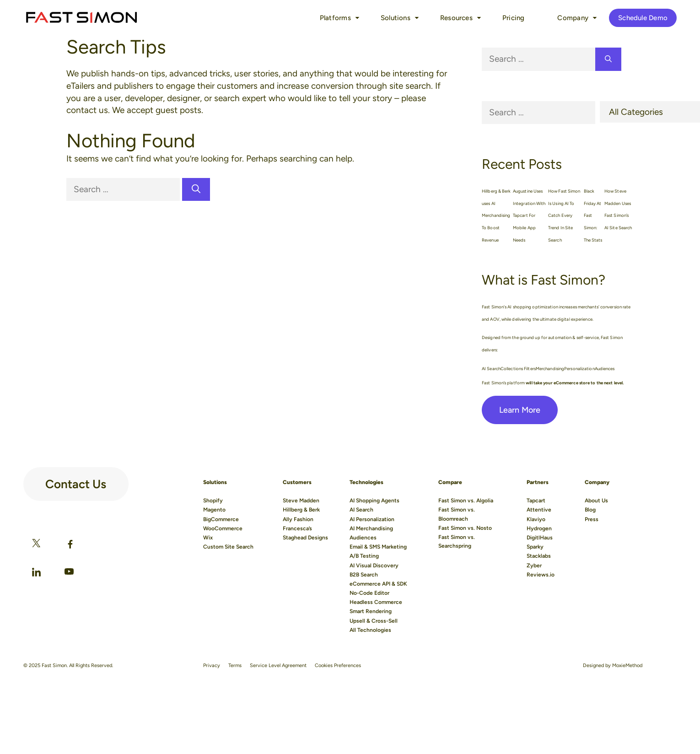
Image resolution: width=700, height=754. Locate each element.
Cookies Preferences (338, 665)
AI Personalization (372, 519)
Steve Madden (301, 501)
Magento (214, 510)
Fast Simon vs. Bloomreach (457, 514)
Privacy (212, 665)
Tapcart (536, 501)
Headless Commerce (376, 602)
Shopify (213, 501)
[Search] (196, 190)
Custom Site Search (228, 547)
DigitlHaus (540, 538)
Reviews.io (541, 575)
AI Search (361, 510)
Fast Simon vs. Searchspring (457, 541)
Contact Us (76, 480)
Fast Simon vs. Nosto (465, 528)
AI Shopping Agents (374, 501)
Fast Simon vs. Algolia (466, 501)
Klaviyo (536, 519)
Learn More (520, 410)
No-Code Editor (369, 593)
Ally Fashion (298, 519)
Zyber (534, 565)
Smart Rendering (371, 611)
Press (592, 519)
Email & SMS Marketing (378, 547)
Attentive (539, 510)
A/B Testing (364, 556)
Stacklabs (539, 556)
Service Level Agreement (278, 665)
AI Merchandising (371, 528)
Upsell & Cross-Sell (374, 621)
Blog (590, 510)
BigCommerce (221, 519)
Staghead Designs (305, 538)
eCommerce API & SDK (378, 584)
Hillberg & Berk (301, 510)
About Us (596, 501)
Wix (208, 538)
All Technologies (370, 630)
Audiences (363, 538)
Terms (235, 665)
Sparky (535, 547)
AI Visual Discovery (374, 565)
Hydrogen (539, 528)
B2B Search (364, 575)
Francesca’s (297, 528)
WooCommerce (223, 528)
